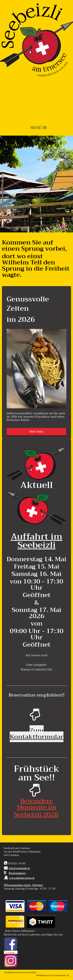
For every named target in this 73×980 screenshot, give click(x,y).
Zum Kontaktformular (37, 734)
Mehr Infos (37, 432)
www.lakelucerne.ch (19, 878)
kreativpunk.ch (60, 975)
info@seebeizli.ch (19, 868)
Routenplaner (17, 873)
